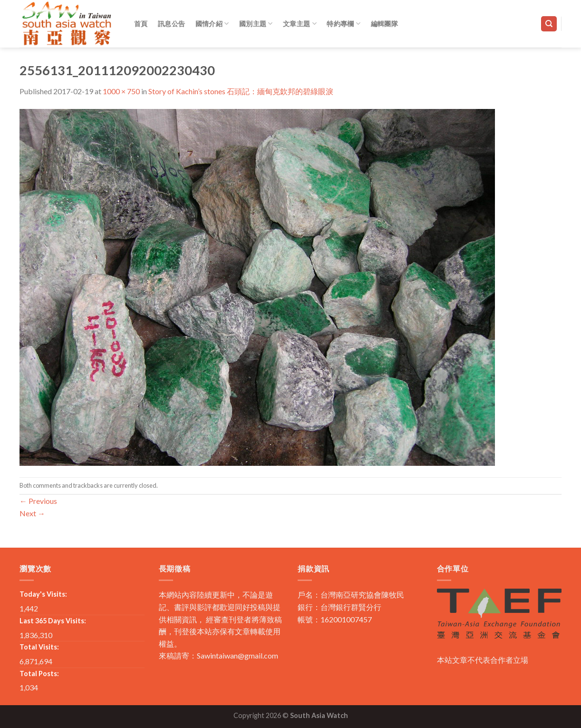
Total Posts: (39, 674)
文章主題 (300, 24)
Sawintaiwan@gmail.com (237, 655)
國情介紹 (212, 24)
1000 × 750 (121, 91)
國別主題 (256, 24)
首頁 (141, 24)
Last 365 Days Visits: (53, 621)
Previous (38, 501)
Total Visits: (39, 647)
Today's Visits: (43, 594)
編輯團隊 (384, 24)
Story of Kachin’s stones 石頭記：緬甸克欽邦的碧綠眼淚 (241, 91)
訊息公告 (171, 24)
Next (32, 513)
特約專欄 (344, 24)
